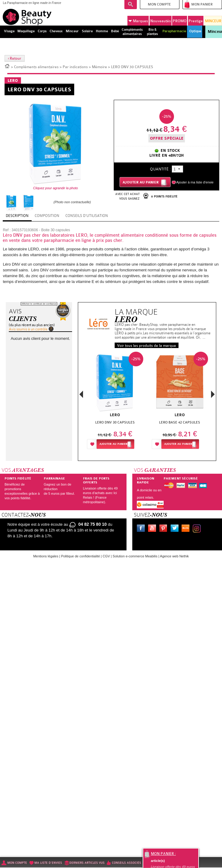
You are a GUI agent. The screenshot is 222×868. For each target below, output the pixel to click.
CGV (106, 556)
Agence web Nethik (174, 556)
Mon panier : (163, 854)
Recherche (131, 5)
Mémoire (99, 67)
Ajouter (113, 444)
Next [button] (213, 394)
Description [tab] (17, 216)
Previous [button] (81, 396)
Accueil (7, 66)
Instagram (198, 529)
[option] (115, 402)
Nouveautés (161, 21)
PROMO (180, 21)
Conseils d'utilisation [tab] (87, 216)
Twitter (176, 529)
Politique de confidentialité (81, 556)
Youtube (153, 529)
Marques (138, 21)
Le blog (187, 529)
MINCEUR (213, 21)
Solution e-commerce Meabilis (135, 556)
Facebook (142, 529)
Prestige (196, 21)
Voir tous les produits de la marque (147, 346)
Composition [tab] (47, 216)
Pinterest (165, 529)
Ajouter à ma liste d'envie (195, 182)
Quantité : (160, 169)
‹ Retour (15, 58)
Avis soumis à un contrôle (28, 329)
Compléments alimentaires (36, 67)
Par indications (75, 67)
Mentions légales (46, 556)
